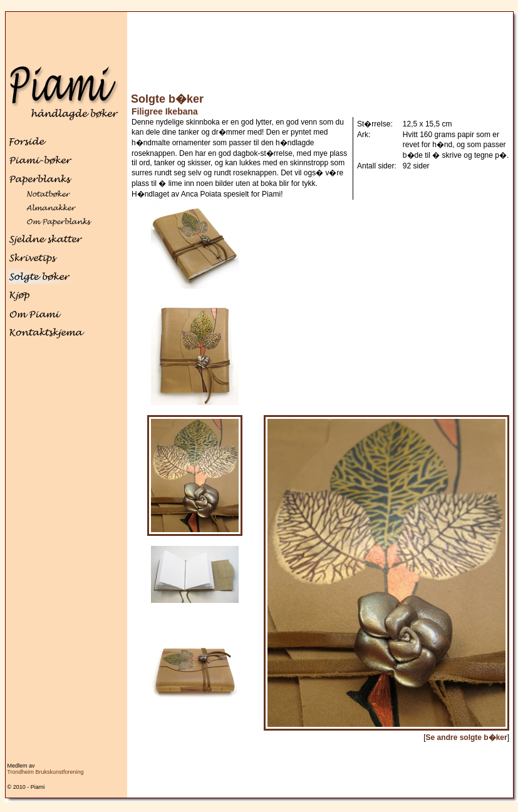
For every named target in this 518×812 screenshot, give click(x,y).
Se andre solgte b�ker (467, 737)
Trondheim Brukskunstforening (45, 772)
